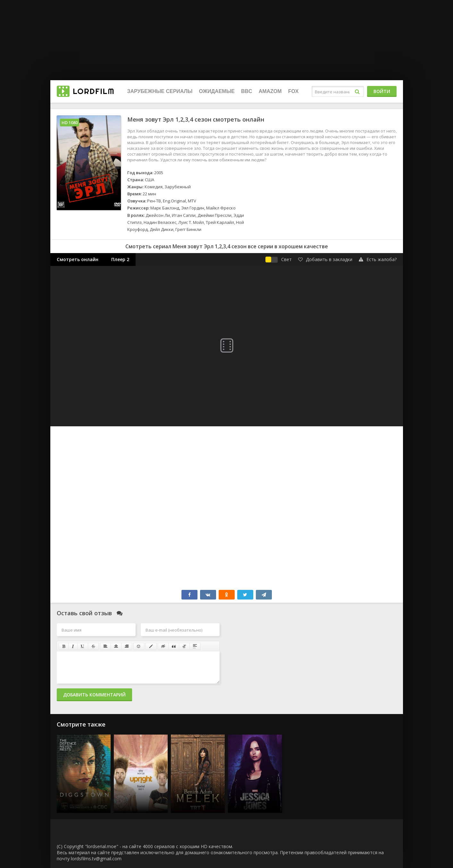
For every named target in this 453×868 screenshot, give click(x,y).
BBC (247, 91)
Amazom (270, 91)
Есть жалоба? (378, 259)
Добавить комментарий (94, 695)
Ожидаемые (217, 91)
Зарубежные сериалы (160, 91)
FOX (294, 91)
